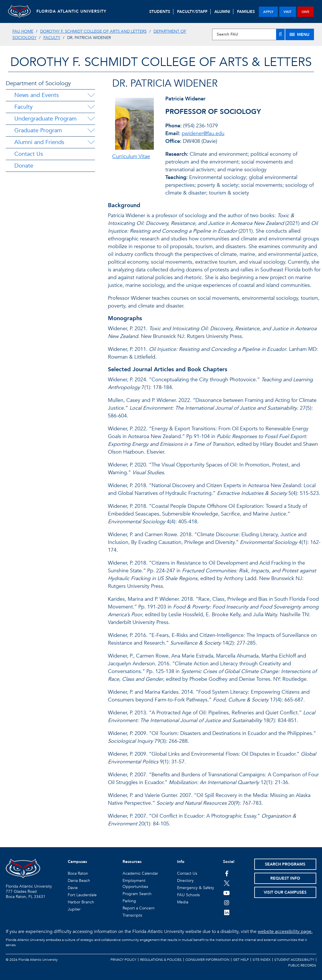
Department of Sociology (38, 83)
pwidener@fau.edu (203, 134)
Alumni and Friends (39, 142)
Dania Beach (79, 881)
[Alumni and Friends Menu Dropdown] (91, 142)
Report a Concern (139, 908)
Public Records (302, 965)
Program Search (137, 894)
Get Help (241, 960)
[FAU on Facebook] (227, 873)
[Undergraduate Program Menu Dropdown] (91, 119)
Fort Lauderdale (82, 895)
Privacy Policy (123, 960)
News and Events (37, 95)
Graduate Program (38, 130)
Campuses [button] (77, 862)
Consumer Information (207, 960)
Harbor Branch (81, 902)
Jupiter (74, 909)
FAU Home (23, 31)
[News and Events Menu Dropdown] (91, 95)
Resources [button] (132, 862)
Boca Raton (78, 873)
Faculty (52, 38)
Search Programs (285, 864)
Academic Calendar (140, 873)
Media (183, 902)
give (305, 12)
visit (288, 12)
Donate (24, 166)
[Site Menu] (300, 34)
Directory (185, 881)
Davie (73, 888)
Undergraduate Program (45, 119)
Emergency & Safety (196, 888)
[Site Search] (248, 34)
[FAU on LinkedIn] (227, 912)
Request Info (285, 878)
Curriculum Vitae (131, 156)
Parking (129, 901)
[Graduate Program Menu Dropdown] (91, 131)
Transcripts (132, 915)
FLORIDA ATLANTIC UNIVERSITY (72, 11)
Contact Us (29, 154)
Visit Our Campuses (285, 892)
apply (268, 12)
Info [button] (181, 862)
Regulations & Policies (161, 960)
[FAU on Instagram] (227, 903)
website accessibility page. (285, 932)
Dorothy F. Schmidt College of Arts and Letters (93, 31)
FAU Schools (188, 895)
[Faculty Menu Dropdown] (91, 107)
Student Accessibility (294, 960)
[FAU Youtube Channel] (227, 893)
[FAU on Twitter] (227, 883)
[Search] (280, 34)
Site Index (262, 960)
